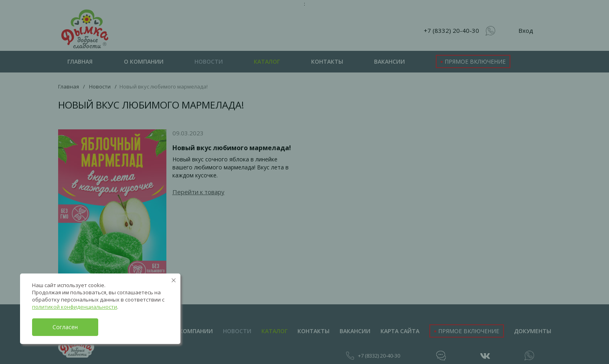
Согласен (65, 327)
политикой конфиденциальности (75, 307)
